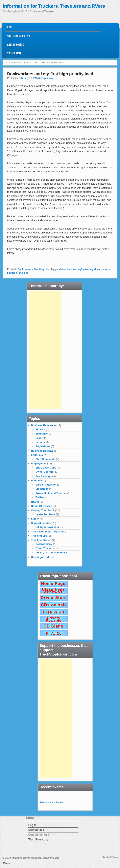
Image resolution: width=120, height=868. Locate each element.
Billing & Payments (47, 527)
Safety (35, 519)
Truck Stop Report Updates (48, 532)
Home (9, 27)
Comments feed (39, 835)
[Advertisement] (45, 350)
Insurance (42, 434)
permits (40, 442)
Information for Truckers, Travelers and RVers (54, 6)
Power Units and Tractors (51, 493)
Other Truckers (45, 548)
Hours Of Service (41, 506)
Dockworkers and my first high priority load (50, 74)
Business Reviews (42, 451)
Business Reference (43, 425)
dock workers (102, 269)
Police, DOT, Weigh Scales (52, 553)
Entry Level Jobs (46, 468)
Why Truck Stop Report (19, 36)
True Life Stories (41, 540)
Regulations (43, 446)
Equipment (38, 480)
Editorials (37, 455)
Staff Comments (45, 459)
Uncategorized (40, 557)
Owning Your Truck (43, 510)
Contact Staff (14, 53)
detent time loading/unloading (76, 269)
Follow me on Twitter (52, 803)
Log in (33, 825)
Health (35, 502)
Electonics (42, 489)
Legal (39, 438)
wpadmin (48, 78)
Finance (40, 429)
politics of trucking (18, 273)
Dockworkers (25, 269)
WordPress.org (38, 840)
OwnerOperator (45, 472)
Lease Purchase (45, 514)
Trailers (40, 497)
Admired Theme (110, 858)
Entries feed (36, 830)
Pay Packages (44, 476)
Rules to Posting (15, 45)
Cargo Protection (46, 485)
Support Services (42, 523)
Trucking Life (41, 269)
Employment (39, 463)
